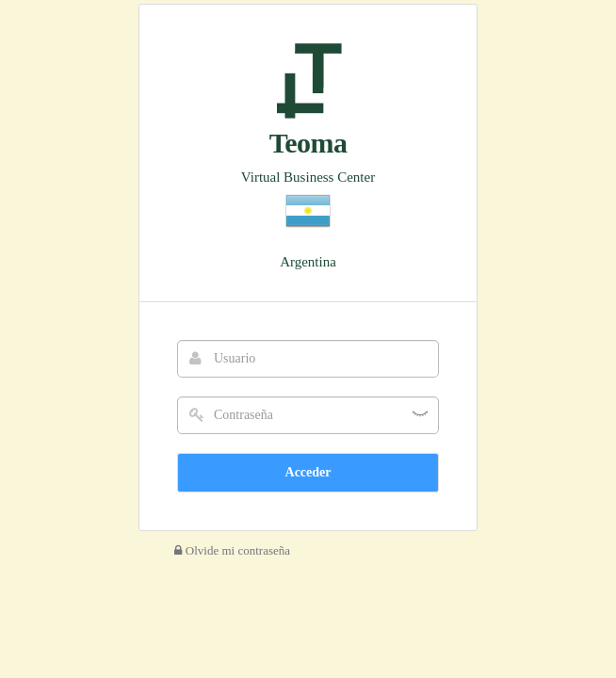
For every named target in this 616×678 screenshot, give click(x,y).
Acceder (308, 472)
